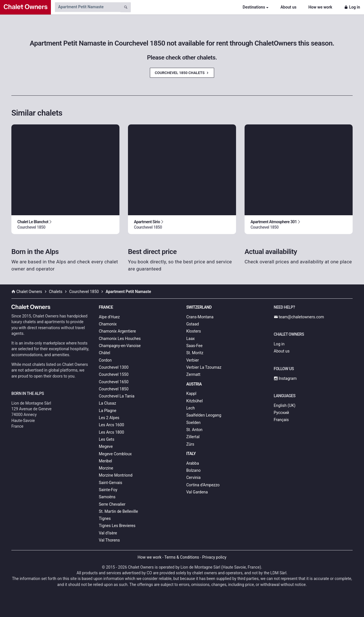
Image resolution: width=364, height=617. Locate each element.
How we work (320, 7)
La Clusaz (108, 403)
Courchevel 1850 (114, 389)
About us (288, 7)
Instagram (285, 378)
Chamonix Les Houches (120, 339)
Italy (191, 454)
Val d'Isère (108, 533)
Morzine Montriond (116, 475)
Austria (194, 384)
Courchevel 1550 (114, 374)
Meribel (106, 461)
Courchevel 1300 (114, 367)
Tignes (105, 518)
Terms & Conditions (182, 557)
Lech (191, 408)
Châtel (105, 353)
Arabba (193, 463)
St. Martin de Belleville (119, 511)
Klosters (194, 331)
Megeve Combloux (115, 454)
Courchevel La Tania (117, 396)
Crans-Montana (200, 317)
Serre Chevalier (112, 504)
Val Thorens (109, 540)
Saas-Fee (194, 346)
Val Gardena (197, 492)
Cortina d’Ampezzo (203, 485)
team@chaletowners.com (299, 317)
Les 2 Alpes (109, 418)
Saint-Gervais (111, 483)
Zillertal (193, 437)
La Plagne (108, 411)
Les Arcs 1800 (112, 432)
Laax (191, 339)
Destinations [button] (254, 7)
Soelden (193, 423)
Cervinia (193, 477)
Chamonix (108, 324)
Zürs (190, 444)
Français (281, 420)
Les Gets (107, 439)
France (106, 307)
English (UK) (285, 405)
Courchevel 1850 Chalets (182, 73)
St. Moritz (195, 353)
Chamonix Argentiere (117, 331)
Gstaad (193, 324)
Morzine (106, 468)
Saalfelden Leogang (204, 415)
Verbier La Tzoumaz (204, 367)
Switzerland (199, 307)
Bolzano (193, 470)
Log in (352, 7)
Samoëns (107, 497)
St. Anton (194, 430)
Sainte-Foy (108, 490)
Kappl (191, 393)
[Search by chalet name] (88, 7)
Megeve (106, 446)
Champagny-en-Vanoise (120, 346)
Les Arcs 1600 (112, 425)
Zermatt (193, 374)
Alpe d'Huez (109, 317)
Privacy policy (214, 557)
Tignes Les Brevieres (117, 526)
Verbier (193, 360)
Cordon (105, 360)
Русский (282, 413)
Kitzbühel (195, 401)
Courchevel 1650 (114, 382)
